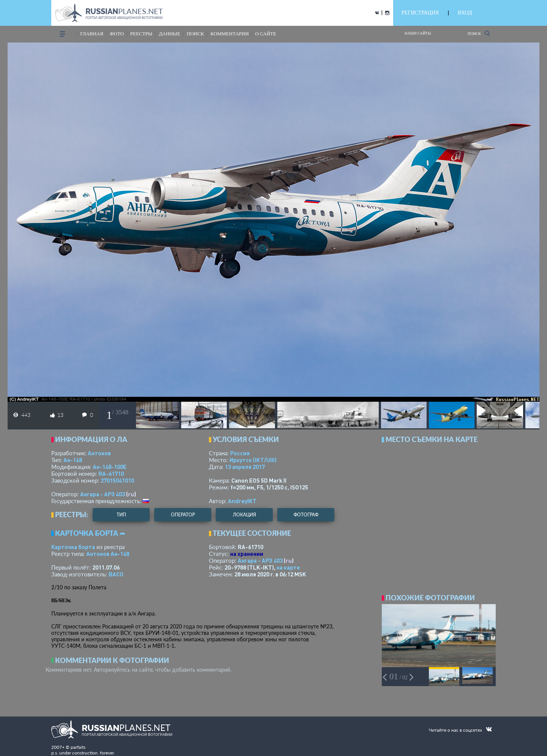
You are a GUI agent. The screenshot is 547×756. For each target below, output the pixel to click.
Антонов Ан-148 (108, 554)
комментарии (230, 34)
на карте (288, 567)
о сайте (266, 34)
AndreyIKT (242, 501)
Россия (240, 453)
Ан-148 (73, 460)
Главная (92, 34)
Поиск (479, 33)
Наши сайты (418, 33)
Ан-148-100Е (110, 467)
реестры (141, 34)
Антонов (99, 453)
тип (121, 515)
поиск (195, 34)
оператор (183, 515)
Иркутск (253, 460)
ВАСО (116, 574)
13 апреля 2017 (245, 467)
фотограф (306, 515)
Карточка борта (73, 547)
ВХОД (465, 13)
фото (117, 34)
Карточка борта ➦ (90, 533)
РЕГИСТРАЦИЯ (420, 13)
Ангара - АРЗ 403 (103, 494)
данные (169, 34)
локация (244, 515)
